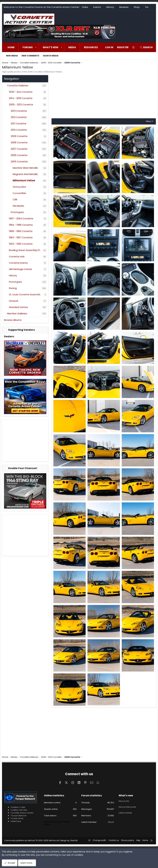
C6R (15, 199)
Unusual (13, 301)
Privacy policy (128, 840)
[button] (36, 47)
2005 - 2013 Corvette (21, 104)
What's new (51, 47)
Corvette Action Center (22, 813)
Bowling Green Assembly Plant (26, 250)
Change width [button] (99, 840)
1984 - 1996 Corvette (21, 225)
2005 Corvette (19, 161)
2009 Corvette (19, 136)
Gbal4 (111, 822)
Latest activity (125, 812)
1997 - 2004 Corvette (21, 218)
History (110, 7)
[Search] (146, 47)
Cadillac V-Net (18, 807)
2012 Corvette (19, 117)
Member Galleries (17, 313)
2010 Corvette (19, 130)
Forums (28, 47)
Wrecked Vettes (18, 307)
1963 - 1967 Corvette (21, 237)
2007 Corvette (19, 149)
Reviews (124, 7)
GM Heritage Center (21, 269)
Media (72, 47)
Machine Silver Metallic (25, 168)
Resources (91, 47)
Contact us (114, 840)
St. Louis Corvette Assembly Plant (26, 294)
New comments (30, 56)
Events (97, 7)
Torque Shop (17, 818)
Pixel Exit (74, 840)
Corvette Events (18, 263)
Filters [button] (149, 121)
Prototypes (17, 212)
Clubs (85, 7)
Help (138, 840)
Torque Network (19, 816)
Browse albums (13, 320)
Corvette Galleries (18, 85)
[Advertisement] (25, 441)
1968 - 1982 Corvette (21, 231)
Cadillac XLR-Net (19, 810)
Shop (137, 7)
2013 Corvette (19, 111)
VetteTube (16, 821)
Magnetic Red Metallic (25, 174)
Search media (51, 56)
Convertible (19, 193)
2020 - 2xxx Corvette (21, 92)
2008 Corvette (19, 142)
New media (12, 56)
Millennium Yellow (24, 180)
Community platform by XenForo (32, 840)
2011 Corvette (19, 123)
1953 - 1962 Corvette (21, 244)
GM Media (18, 206)
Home (11, 47)
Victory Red (19, 187)
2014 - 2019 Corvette (21, 98)
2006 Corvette (19, 155)
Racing (13, 288)
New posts (124, 801)
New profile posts (127, 806)
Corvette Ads (17, 256)
